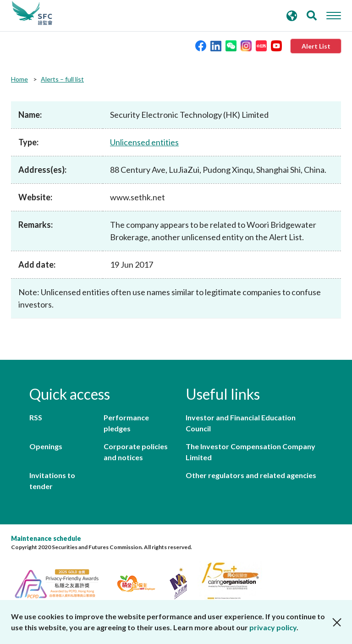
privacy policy (273, 627)
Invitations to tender (52, 481)
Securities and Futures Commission (32, 13)
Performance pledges (126, 423)
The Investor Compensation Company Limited (250, 452)
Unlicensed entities (144, 142)
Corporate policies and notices (136, 452)
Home (19, 79)
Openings (46, 446)
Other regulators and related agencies (251, 475)
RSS (36, 417)
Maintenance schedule (46, 538)
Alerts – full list (62, 79)
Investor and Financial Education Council (241, 423)
